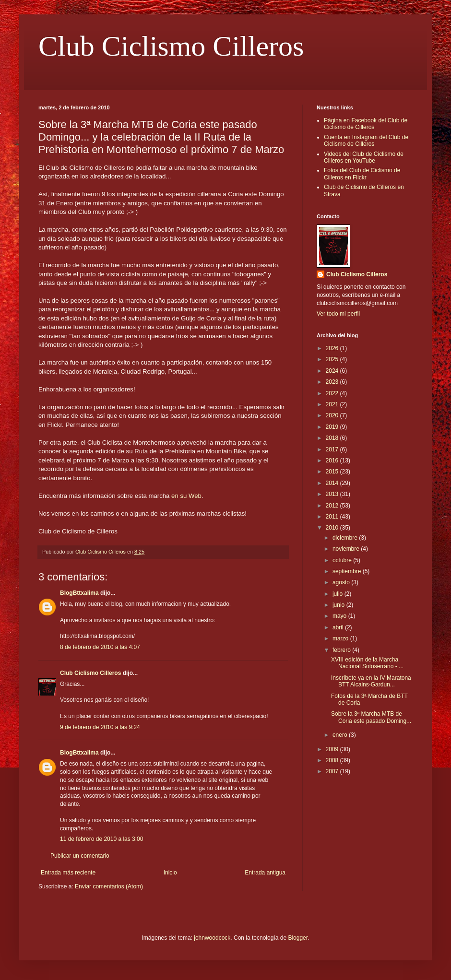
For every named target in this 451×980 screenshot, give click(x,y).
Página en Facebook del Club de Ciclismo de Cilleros (366, 124)
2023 (333, 382)
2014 (333, 483)
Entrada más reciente (68, 873)
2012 (333, 506)
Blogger (298, 938)
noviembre (347, 549)
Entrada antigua (265, 873)
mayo (340, 616)
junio (339, 605)
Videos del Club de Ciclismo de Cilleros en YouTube (364, 157)
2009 (333, 749)
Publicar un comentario (80, 856)
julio (338, 594)
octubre (343, 560)
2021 (333, 404)
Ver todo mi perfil (338, 314)
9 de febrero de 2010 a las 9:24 (100, 727)
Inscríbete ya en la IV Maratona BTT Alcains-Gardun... (371, 681)
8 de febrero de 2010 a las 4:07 (100, 647)
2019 (333, 427)
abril (339, 627)
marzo (341, 638)
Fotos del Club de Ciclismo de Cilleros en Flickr (362, 174)
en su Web (186, 496)
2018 (333, 438)
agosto (342, 582)
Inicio (170, 873)
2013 (333, 494)
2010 (333, 528)
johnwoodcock (212, 938)
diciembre (346, 538)
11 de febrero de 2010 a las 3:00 (101, 839)
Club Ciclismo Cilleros (171, 46)
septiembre (348, 571)
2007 (333, 771)
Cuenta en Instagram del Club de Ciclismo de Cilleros (366, 141)
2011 (333, 517)
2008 (333, 760)
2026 (333, 348)
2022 (333, 393)
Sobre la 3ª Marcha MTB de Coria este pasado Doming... (371, 717)
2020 (333, 415)
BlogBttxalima (79, 593)
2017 (333, 449)
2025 (333, 359)
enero (341, 735)
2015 (333, 472)
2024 (333, 371)
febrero (342, 650)
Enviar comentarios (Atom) (109, 886)
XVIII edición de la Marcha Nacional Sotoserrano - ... (367, 663)
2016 (333, 460)
